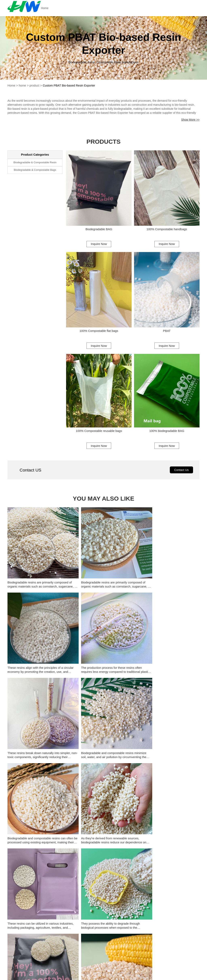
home (23, 85)
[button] (49, 773)
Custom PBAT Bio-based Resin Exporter (71, 85)
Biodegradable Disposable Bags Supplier (38, 838)
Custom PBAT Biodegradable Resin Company (104, 847)
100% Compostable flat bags (99, 332)
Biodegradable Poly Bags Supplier (98, 838)
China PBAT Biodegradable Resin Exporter (168, 838)
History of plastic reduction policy (130, 721)
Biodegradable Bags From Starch (33, 830)
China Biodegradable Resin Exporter (35, 855)
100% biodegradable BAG (167, 434)
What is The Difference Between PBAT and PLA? (141, 790)
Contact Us (181, 474)
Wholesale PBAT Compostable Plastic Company (168, 847)
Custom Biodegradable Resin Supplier (101, 855)
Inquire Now (99, 244)
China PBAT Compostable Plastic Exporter (39, 847)
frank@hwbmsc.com (154, 972)
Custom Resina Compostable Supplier (166, 855)
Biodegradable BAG (99, 229)
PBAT (167, 332)
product (35, 85)
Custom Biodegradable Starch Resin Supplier (39, 864)
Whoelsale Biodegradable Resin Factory (167, 864)
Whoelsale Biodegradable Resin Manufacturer (104, 864)
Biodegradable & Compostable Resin (35, 163)
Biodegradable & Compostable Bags (35, 170)
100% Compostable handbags (167, 229)
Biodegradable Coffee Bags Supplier (165, 830)
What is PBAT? (119, 739)
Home (53, 8)
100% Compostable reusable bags (99, 434)
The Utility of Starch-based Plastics (132, 772)
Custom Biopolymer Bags (92, 830)
